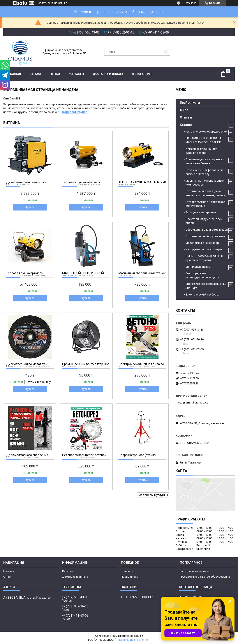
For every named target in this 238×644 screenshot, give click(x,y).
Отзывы (186, 117)
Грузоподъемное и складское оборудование (205, 204)
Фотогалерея (142, 74)
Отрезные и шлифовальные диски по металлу (204, 172)
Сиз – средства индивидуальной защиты (202, 275)
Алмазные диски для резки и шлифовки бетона (205, 161)
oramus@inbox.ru (191, 373)
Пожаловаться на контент (134, 640)
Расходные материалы (201, 212)
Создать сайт (45, 3)
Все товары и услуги (151, 495)
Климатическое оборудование (206, 132)
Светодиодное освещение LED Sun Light (206, 286)
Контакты (76, 74)
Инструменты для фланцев (204, 249)
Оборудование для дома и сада (207, 230)
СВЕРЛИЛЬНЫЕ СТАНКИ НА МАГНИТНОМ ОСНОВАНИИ (204, 140)
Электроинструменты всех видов (204, 221)
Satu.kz (138, 636)
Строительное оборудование (205, 236)
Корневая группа (75, 112)
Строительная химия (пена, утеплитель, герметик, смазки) (206, 193)
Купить (30, 207)
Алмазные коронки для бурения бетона (201, 151)
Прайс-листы (190, 103)
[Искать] (166, 52)
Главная (14, 74)
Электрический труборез (203, 295)
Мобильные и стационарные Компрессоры (205, 183)
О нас (55, 74)
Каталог (36, 74)
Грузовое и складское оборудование (205, 577)
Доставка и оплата (108, 74)
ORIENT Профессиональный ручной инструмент (204, 258)
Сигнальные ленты (198, 267)
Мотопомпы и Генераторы (203, 243)
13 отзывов (189, 3)
